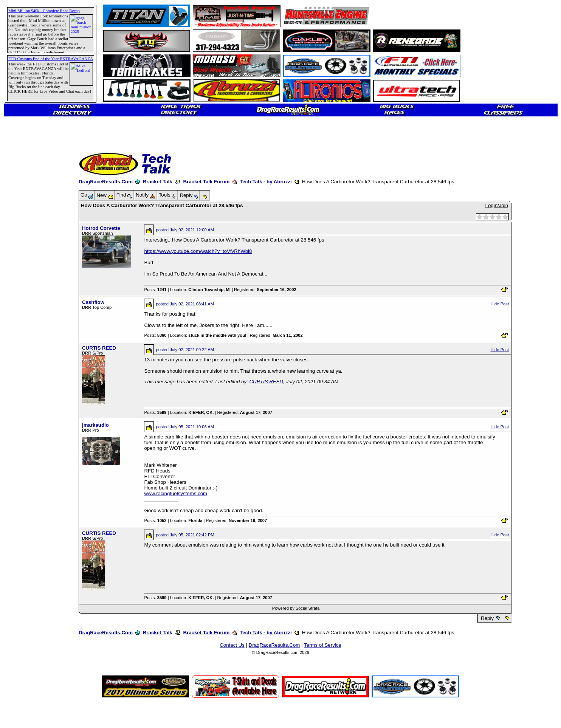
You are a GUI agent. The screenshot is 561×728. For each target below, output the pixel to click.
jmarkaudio (95, 425)
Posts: (155, 290)
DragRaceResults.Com (106, 182)
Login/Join (497, 205)
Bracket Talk (158, 182)
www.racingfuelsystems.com (176, 493)
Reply (487, 618)
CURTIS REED (99, 348)
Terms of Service (323, 645)
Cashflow (93, 302)
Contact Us (232, 645)
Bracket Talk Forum (206, 182)
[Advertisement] (32, 274)
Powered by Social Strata (296, 608)
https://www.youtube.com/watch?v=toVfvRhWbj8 (198, 251)
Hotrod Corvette (101, 228)
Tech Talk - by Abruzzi (266, 182)
